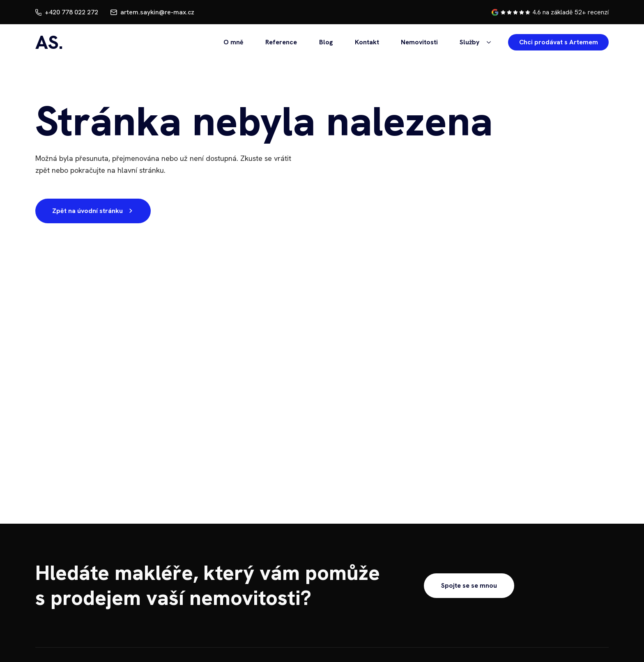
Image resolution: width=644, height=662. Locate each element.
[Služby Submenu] (487, 42)
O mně (233, 42)
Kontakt (367, 42)
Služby (469, 42)
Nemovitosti (419, 42)
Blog (326, 42)
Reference (281, 42)
